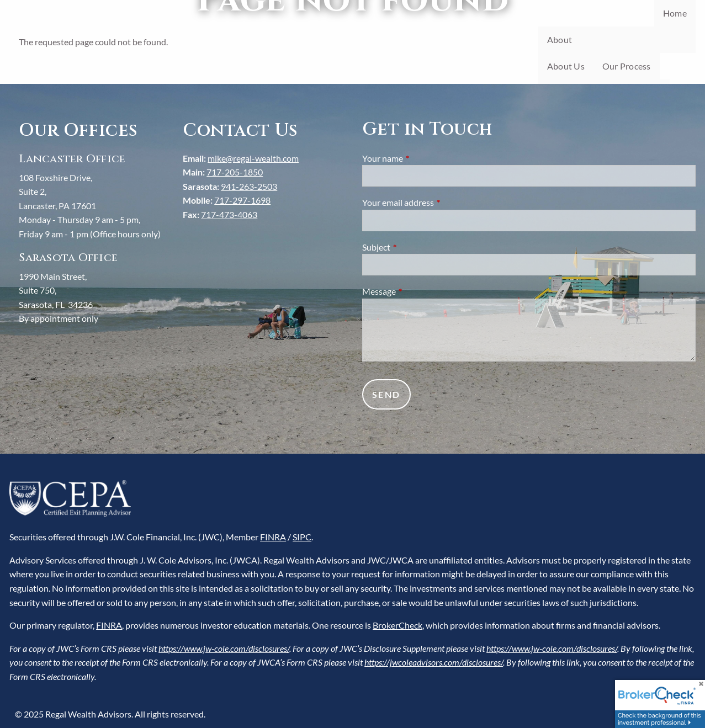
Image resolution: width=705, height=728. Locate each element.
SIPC (302, 537)
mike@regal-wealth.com (253, 158)
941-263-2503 (249, 186)
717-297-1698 (242, 200)
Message (419, 291)
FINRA (273, 537)
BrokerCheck (397, 625)
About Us (566, 66)
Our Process (627, 66)
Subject (416, 247)
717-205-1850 (235, 172)
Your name (422, 158)
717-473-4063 (229, 214)
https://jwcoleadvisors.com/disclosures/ (434, 662)
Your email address (438, 202)
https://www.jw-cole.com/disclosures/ (224, 648)
